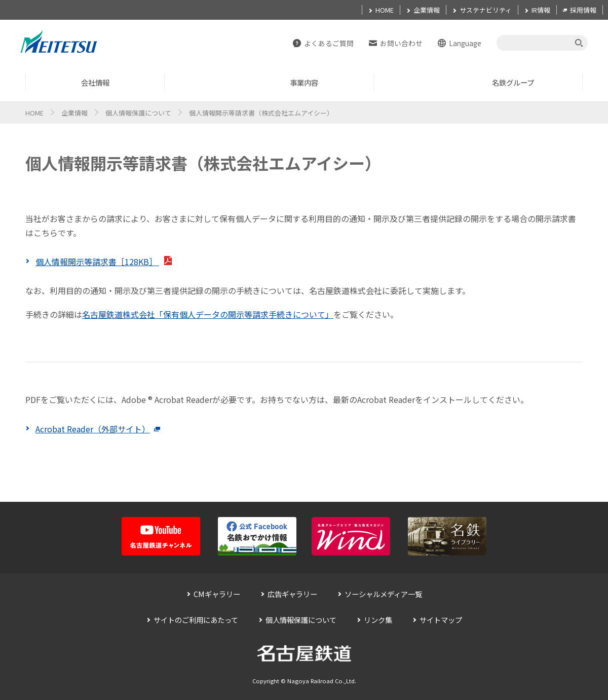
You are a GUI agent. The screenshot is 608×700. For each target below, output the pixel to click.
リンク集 (378, 620)
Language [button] (465, 43)
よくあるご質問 (329, 43)
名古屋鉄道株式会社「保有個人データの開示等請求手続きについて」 (208, 314)
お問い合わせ (401, 43)
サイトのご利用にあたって (196, 620)
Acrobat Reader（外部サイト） (98, 429)
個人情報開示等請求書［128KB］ (104, 262)
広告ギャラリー (292, 594)
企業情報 (74, 113)
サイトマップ (441, 620)
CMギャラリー (217, 594)
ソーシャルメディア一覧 (383, 594)
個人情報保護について (138, 113)
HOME (34, 113)
